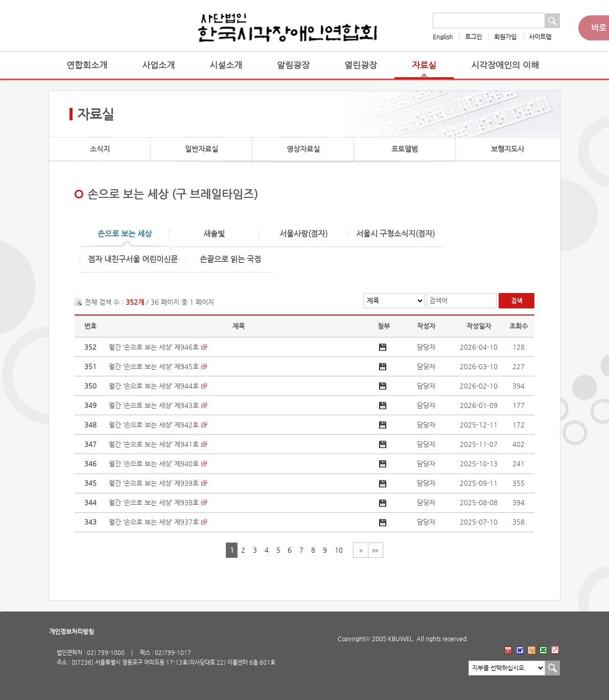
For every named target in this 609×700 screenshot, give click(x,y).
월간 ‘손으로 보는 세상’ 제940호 (154, 464)
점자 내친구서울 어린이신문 (133, 259)
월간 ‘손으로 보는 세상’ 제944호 (154, 386)
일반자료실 (202, 149)
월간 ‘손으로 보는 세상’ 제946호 (154, 347)
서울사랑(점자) (303, 234)
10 (339, 550)
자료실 (424, 65)
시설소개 (226, 65)
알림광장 (293, 65)
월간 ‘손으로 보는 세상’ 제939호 (154, 483)
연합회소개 (87, 65)
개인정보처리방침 (72, 631)
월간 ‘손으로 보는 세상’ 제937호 (154, 522)
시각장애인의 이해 (505, 65)
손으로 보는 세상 (125, 234)
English (443, 37)
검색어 (438, 300)
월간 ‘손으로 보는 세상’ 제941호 (154, 444)
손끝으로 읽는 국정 (230, 259)
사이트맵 (540, 37)
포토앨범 (405, 149)
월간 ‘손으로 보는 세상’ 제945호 (154, 366)
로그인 (473, 37)
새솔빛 (214, 234)
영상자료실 (303, 149)
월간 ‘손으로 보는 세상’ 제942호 (154, 425)
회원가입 (505, 37)
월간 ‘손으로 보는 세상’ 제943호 (154, 405)
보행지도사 (508, 149)
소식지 (100, 149)
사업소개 (158, 65)
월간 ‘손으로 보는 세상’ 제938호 (154, 502)
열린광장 (361, 65)
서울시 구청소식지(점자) (395, 234)
